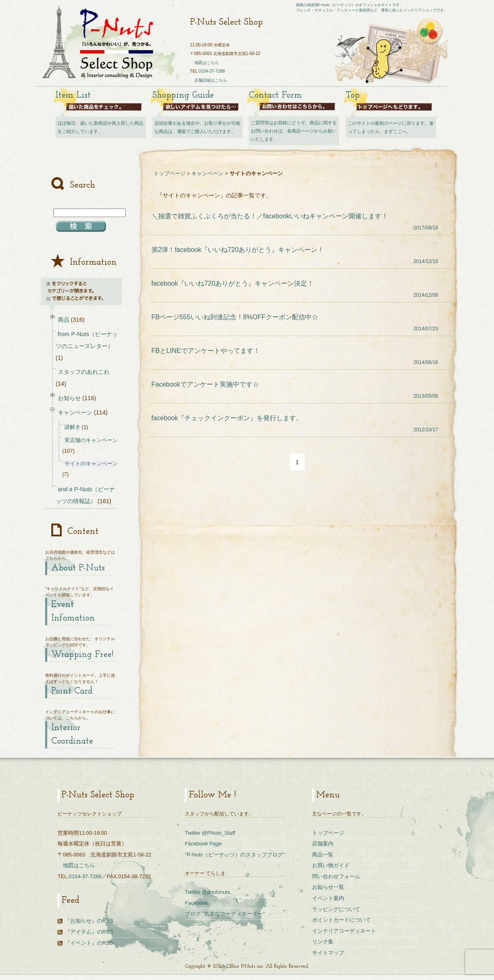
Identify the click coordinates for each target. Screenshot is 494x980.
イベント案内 (328, 898)
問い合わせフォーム (336, 876)
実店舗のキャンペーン (91, 440)
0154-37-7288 (212, 71)
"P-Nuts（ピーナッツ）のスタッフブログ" (235, 855)
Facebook (196, 903)
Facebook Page (203, 844)
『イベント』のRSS (89, 943)
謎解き (72, 427)
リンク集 (323, 942)
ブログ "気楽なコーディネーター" (225, 914)
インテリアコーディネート (344, 931)
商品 (64, 320)
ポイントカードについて (341, 920)
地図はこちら (207, 63)
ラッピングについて (336, 909)
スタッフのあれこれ (84, 372)
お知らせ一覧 (328, 887)
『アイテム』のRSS (89, 932)
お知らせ (69, 398)
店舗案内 (323, 844)
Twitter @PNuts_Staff (210, 833)
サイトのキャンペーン (91, 464)
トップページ (170, 173)
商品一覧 (323, 855)
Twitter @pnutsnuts (207, 892)
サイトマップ (328, 953)
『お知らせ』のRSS (89, 921)
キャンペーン (207, 173)
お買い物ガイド (331, 865)
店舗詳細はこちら (211, 80)
